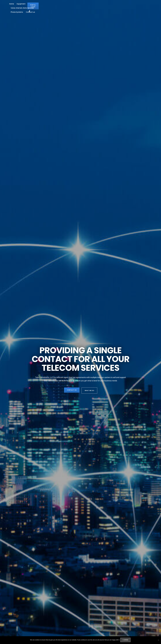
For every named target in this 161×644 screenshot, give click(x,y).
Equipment (56, 6)
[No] (158, 640)
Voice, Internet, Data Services (74, 6)
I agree (126, 640)
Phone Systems (95, 6)
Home (46, 6)
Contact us (109, 6)
